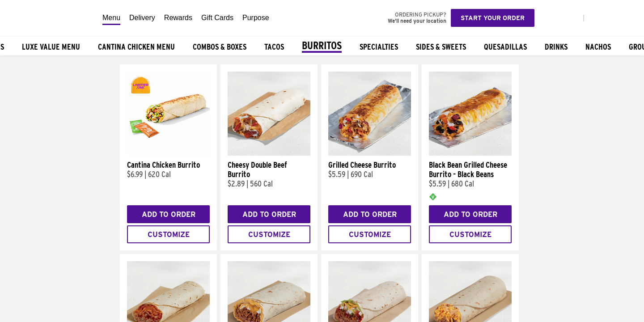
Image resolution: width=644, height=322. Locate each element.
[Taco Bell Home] (49, 18)
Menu (111, 18)
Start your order (493, 18)
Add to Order (169, 214)
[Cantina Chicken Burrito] (168, 153)
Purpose (256, 18)
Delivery (142, 18)
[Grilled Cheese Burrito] (370, 153)
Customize (169, 235)
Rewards (178, 18)
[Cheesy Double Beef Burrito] (269, 153)
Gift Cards (217, 18)
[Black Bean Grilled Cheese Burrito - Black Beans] (470, 153)
